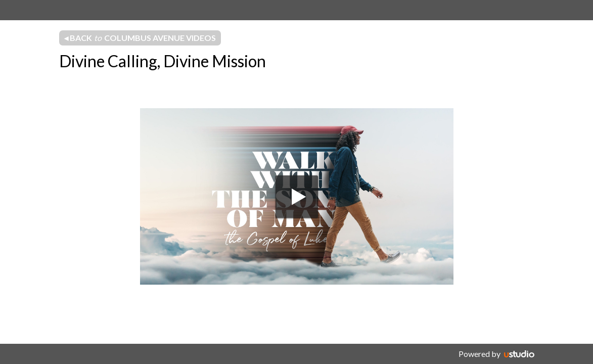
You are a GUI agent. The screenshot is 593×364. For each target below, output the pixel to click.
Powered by (480, 354)
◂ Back (140, 38)
